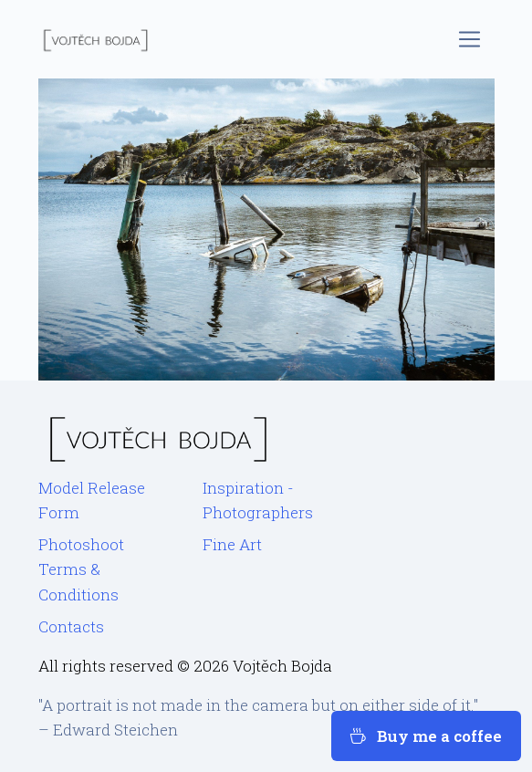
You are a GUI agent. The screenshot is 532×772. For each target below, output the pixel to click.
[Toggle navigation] (469, 40)
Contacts (71, 626)
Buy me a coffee (426, 736)
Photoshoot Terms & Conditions (81, 569)
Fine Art (232, 544)
